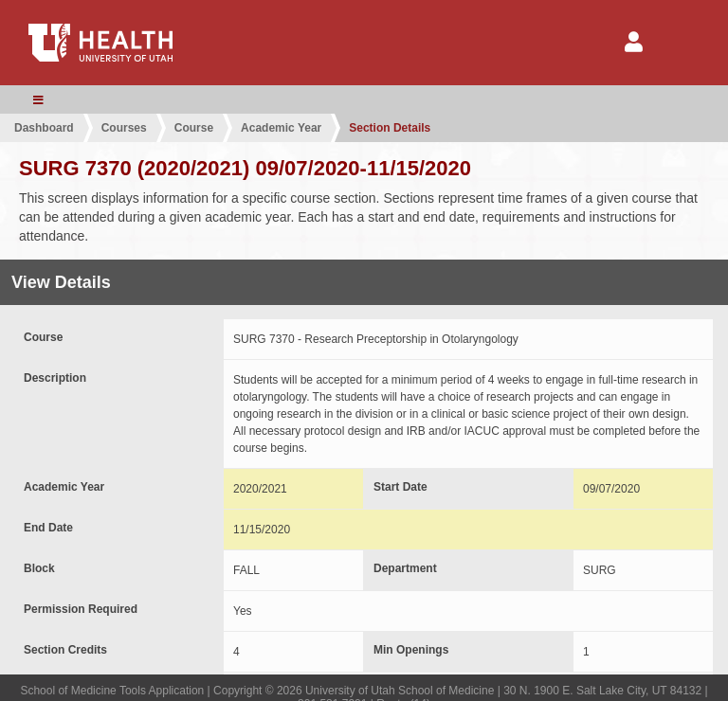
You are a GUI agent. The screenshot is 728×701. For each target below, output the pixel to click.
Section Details (390, 128)
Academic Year (281, 128)
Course (194, 128)
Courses (124, 128)
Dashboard (44, 128)
